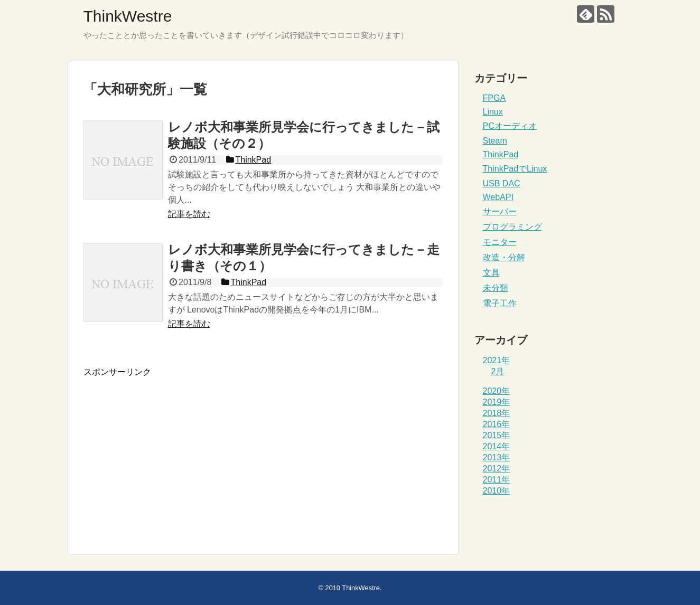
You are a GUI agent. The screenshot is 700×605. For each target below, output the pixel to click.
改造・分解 (504, 257)
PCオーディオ (510, 126)
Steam (495, 141)
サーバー (500, 211)
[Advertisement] (172, 452)
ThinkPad (501, 154)
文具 (491, 273)
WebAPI (498, 197)
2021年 (497, 360)
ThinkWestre (128, 16)
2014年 (497, 446)
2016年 (497, 424)
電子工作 (500, 303)
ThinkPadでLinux (515, 169)
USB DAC (502, 183)
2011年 (497, 480)
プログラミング (512, 227)
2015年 (497, 435)
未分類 (496, 288)
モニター (500, 242)
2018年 (497, 413)
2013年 (497, 457)
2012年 (497, 469)
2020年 (497, 391)
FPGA (494, 98)
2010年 (497, 491)
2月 (498, 371)
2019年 (497, 402)
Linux (493, 112)
